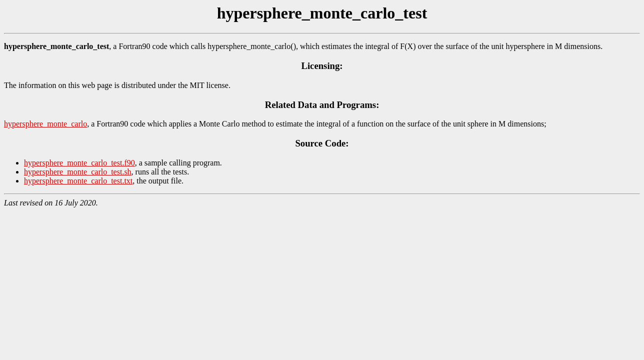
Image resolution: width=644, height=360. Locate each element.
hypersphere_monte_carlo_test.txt (78, 181)
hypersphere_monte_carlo (45, 124)
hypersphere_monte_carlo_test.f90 (79, 163)
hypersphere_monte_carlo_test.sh (78, 172)
